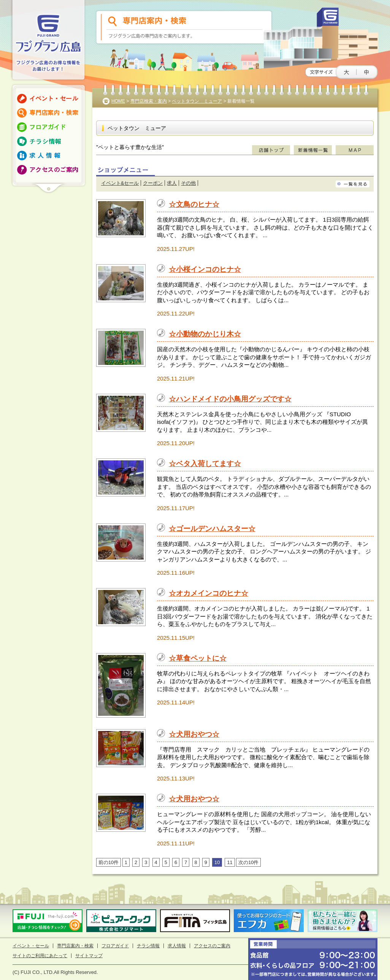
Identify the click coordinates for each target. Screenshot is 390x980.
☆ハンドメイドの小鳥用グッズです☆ (230, 399)
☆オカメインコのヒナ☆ (208, 593)
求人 (172, 183)
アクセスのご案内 (212, 946)
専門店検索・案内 (149, 101)
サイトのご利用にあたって (40, 956)
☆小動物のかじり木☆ (205, 334)
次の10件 (248, 862)
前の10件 (109, 862)
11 (230, 862)
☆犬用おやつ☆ (194, 734)
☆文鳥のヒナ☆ (194, 204)
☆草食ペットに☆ (198, 658)
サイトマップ (89, 956)
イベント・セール (31, 946)
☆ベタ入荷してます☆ (205, 464)
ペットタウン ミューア (197, 101)
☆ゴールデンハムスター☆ (212, 529)
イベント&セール (120, 183)
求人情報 (177, 946)
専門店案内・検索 (75, 946)
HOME (118, 101)
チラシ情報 (148, 946)
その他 (188, 183)
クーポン (153, 183)
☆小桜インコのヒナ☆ (205, 269)
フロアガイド (115, 946)
